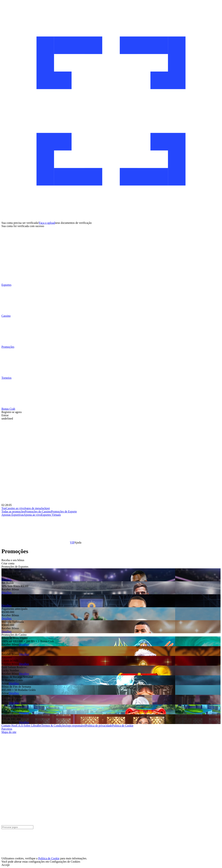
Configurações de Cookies (65, 862)
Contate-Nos (9, 726)
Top (4, 508)
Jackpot (45, 508)
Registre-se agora (12, 412)
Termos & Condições (54, 726)
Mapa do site (9, 732)
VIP (72, 542)
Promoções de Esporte (64, 511)
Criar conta (8, 563)
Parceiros (7, 729)
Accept (5, 865)
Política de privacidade (99, 726)
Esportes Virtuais (51, 515)
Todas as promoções (13, 511)
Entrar (5, 415)
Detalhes (6, 580)
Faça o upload (47, 223)
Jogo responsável (76, 726)
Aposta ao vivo (32, 515)
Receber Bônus (10, 576)
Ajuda (78, 542)
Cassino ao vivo (15, 508)
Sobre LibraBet (33, 726)
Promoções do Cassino (38, 511)
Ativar (5, 602)
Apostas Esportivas (13, 515)
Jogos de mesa (33, 508)
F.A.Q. (20, 726)
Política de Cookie (123, 726)
